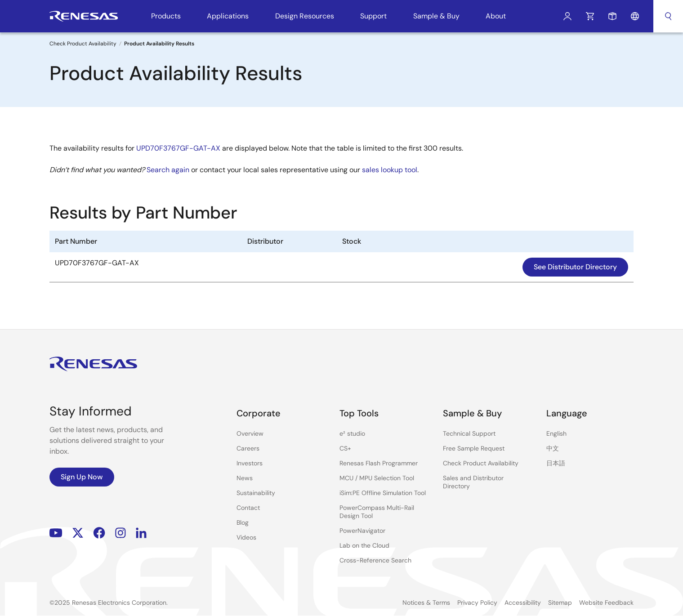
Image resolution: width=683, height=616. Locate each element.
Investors (250, 463)
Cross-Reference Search (375, 560)
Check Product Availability (83, 44)
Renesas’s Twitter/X (78, 533)
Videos (246, 537)
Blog (243, 522)
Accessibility (523, 603)
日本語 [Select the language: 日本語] (556, 463)
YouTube (56, 533)
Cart (590, 16)
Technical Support (469, 433)
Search (668, 16)
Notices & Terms (426, 603)
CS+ (345, 448)
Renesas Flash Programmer (379, 463)
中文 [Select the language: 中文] (553, 448)
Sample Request (612, 16)
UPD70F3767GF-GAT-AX (178, 148)
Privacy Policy (477, 603)
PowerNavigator (362, 531)
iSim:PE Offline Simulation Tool (383, 493)
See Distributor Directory (575, 267)
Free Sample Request (474, 448)
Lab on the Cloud (364, 545)
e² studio (352, 433)
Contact (248, 508)
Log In (567, 16)
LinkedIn (141, 533)
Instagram (121, 533)
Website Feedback (606, 603)
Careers (248, 448)
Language (635, 16)
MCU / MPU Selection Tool (377, 478)
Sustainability (256, 493)
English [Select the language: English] (556, 433)
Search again (168, 170)
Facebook (99, 533)
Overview (250, 433)
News (245, 478)
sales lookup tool (390, 170)
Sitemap (560, 603)
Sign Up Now (82, 477)
